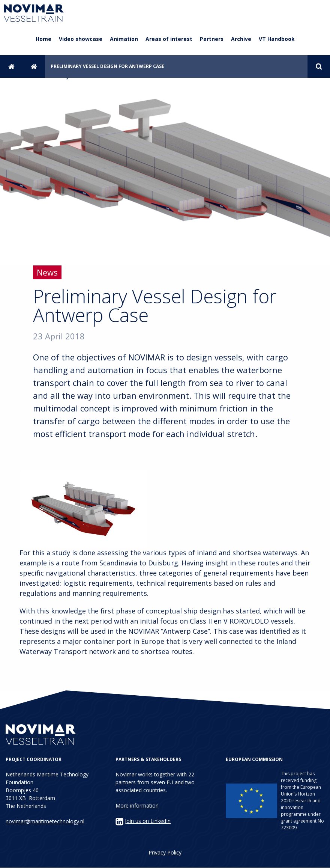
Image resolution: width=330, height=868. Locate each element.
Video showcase (81, 39)
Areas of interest (169, 39)
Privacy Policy (165, 852)
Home (43, 39)
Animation (124, 39)
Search (319, 66)
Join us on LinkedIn (148, 821)
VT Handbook (277, 39)
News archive (34, 66)
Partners (212, 39)
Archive (241, 39)
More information (137, 805)
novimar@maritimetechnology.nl (45, 821)
